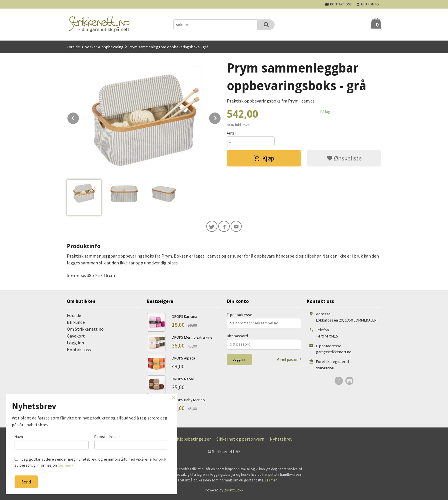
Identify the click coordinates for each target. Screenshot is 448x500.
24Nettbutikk (234, 492)
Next (221, 117)
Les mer (271, 481)
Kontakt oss (79, 351)
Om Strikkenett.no (85, 330)
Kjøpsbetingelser (194, 440)
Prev (79, 117)
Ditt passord (237, 337)
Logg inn (75, 344)
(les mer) (65, 465)
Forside (73, 47)
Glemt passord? (289, 361)
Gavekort (76, 337)
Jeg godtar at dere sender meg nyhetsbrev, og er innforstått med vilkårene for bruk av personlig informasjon (90, 462)
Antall (232, 133)
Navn (52, 441)
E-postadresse (240, 316)
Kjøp (264, 159)
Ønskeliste (344, 159)
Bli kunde (76, 323)
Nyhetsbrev (281, 440)
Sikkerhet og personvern (240, 440)
